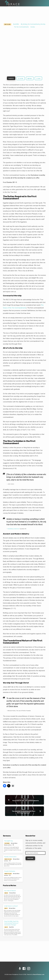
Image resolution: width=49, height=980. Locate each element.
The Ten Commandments (21, 27)
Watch (11, 79)
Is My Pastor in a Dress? (11, 906)
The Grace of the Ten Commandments (26, 801)
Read (30, 79)
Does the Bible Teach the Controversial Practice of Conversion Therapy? (11, 923)
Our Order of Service (10, 891)
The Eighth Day (8, 841)
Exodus (33, 27)
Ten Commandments (34, 24)
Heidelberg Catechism (14, 529)
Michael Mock (14, 843)
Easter (6, 845)
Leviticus (10, 845)
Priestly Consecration (10, 857)
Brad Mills (16, 24)
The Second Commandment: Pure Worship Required (24, 812)
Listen (21, 79)
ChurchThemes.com (39, 974)
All (22, 24)
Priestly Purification (10, 871)
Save (38, 79)
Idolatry (25, 24)
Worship (43, 24)
